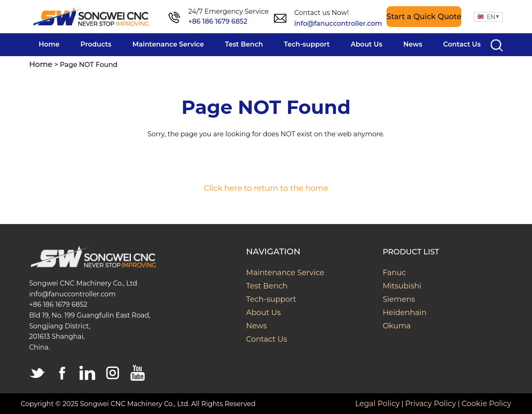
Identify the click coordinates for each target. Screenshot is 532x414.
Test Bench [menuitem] (244, 44)
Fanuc (394, 273)
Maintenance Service (285, 273)
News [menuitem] (413, 44)
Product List (411, 252)
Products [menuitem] (96, 44)
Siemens (399, 299)
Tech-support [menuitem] (307, 44)
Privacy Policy (431, 404)
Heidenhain (405, 313)
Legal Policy (377, 404)
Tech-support (271, 299)
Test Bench (267, 286)
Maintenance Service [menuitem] (168, 44)
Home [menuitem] (49, 44)
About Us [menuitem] (367, 44)
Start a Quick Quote (424, 17)
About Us (264, 313)
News (256, 326)
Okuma (397, 326)
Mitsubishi (402, 286)
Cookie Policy (486, 404)
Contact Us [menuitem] (462, 44)
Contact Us (267, 339)
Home (41, 64)
